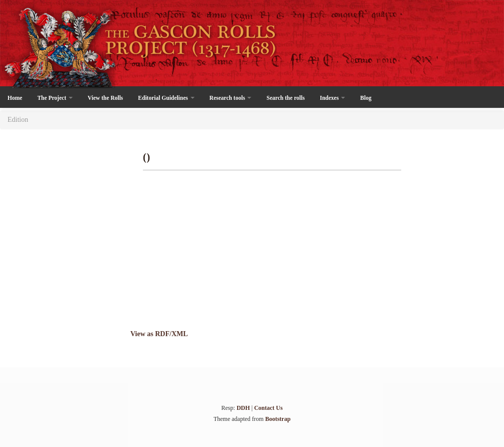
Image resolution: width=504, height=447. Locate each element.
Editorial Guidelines (166, 98)
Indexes (333, 98)
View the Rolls (105, 98)
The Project (55, 98)
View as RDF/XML (159, 334)
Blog (366, 98)
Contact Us (269, 408)
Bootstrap (278, 419)
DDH (243, 408)
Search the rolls (285, 98)
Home (15, 98)
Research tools (231, 98)
